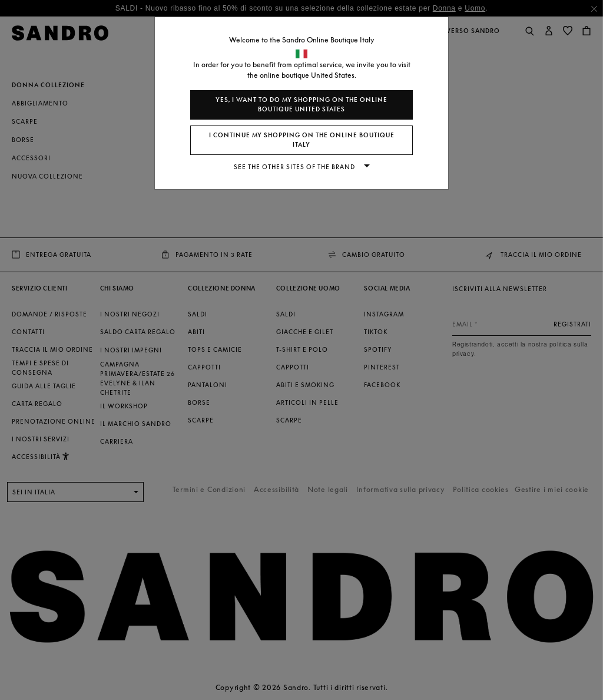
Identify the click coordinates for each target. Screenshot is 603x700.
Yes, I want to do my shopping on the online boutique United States (301, 105)
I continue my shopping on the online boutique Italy (302, 140)
